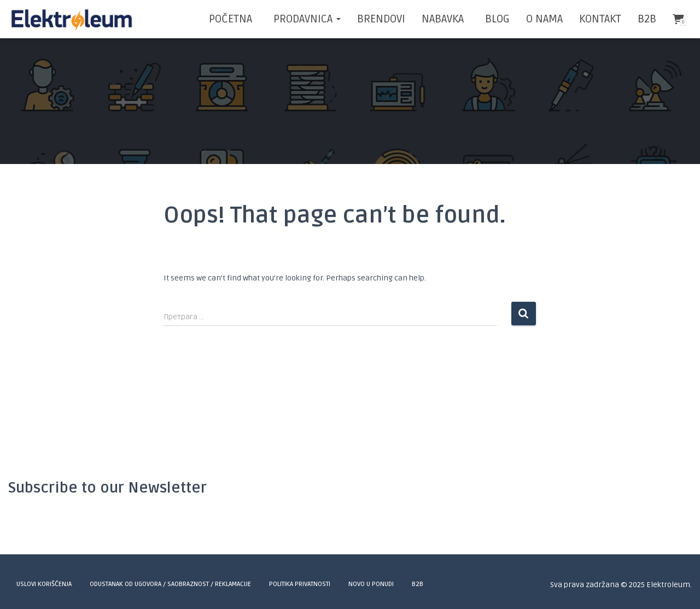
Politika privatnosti (300, 584)
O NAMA (544, 19)
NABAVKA (443, 19)
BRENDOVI (381, 19)
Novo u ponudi (371, 584)
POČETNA (231, 19)
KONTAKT (600, 19)
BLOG (496, 19)
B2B (647, 19)
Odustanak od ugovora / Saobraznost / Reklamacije (170, 584)
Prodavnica (306, 19)
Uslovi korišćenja (44, 584)
